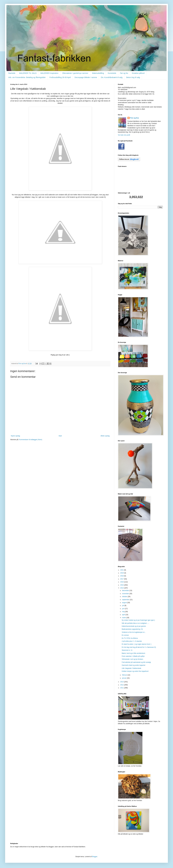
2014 (122, 588)
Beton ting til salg (133, 77)
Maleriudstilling (98, 73)
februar (125, 675)
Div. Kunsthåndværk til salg (112, 77)
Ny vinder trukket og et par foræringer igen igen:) (138, 620)
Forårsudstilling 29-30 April (60, 77)
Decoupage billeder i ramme (86, 77)
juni (124, 609)
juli (123, 606)
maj (124, 612)
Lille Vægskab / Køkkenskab (131, 668)
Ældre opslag (105, 436)
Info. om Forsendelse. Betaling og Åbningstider (27, 77)
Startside (12, 73)
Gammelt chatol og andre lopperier (134, 665)
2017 (122, 579)
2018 (122, 576)
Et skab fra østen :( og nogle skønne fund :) (137, 644)
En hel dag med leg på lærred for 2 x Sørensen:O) (139, 647)
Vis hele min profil (124, 135)
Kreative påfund (138, 73)
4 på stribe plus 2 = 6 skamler (132, 641)
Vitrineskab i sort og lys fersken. (133, 659)
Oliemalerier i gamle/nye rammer (75, 73)
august (125, 603)
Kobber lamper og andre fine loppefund (135, 671)
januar (124, 678)
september (126, 600)
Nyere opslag (15, 436)
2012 (122, 685)
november (126, 594)
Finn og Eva (134, 118)
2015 (122, 585)
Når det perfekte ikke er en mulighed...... (135, 623)
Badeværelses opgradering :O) (132, 629)
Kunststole (112, 73)
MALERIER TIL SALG (28, 73)
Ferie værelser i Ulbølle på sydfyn (133, 656)
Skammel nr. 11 (127, 650)
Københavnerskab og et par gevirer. (134, 626)
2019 (122, 573)
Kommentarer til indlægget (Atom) (31, 440)
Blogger (95, 857)
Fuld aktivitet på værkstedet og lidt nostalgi (136, 662)
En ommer (125, 635)
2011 (122, 688)
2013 (122, 682)
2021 (122, 570)
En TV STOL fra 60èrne (130, 638)
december (126, 591)
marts (124, 618)
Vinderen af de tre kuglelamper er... (134, 632)
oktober (125, 597)
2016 (122, 582)
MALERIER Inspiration (49, 73)
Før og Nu (124, 73)
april (124, 615)
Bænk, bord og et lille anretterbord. (134, 653)
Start (60, 436)
